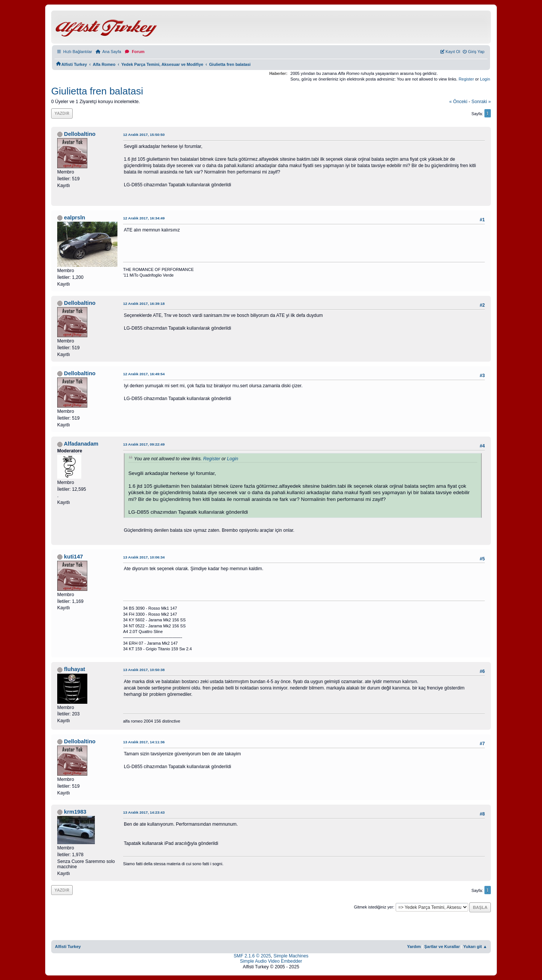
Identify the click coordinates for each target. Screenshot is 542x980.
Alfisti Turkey (68, 947)
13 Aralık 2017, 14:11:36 (144, 742)
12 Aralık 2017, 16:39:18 (144, 304)
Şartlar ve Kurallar (442, 947)
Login (485, 79)
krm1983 (75, 812)
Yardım (414, 947)
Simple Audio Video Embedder (271, 961)
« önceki (458, 102)
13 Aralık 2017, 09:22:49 (144, 444)
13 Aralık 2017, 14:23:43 (144, 812)
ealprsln (75, 218)
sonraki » (481, 102)
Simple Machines (291, 956)
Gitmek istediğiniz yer (373, 907)
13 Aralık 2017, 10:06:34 (144, 557)
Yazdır (62, 113)
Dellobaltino (80, 134)
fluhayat (75, 669)
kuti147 (73, 557)
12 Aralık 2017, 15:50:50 (144, 135)
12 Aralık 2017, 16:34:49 (144, 218)
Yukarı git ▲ (475, 947)
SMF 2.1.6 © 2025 (252, 956)
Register (466, 79)
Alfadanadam (81, 444)
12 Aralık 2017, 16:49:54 (144, 374)
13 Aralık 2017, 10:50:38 (144, 670)
